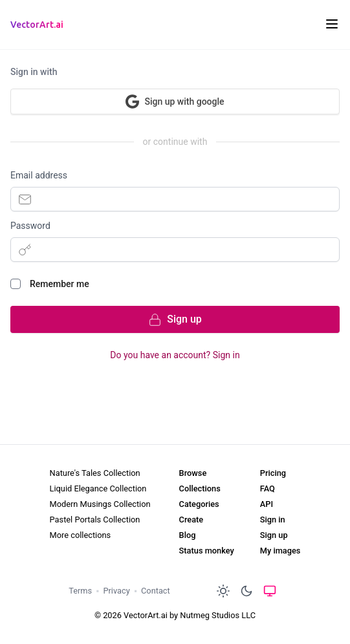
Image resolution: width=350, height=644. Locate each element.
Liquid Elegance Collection (98, 488)
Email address (39, 175)
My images (280, 551)
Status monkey (207, 551)
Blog (188, 535)
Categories (199, 504)
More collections (81, 535)
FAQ (268, 488)
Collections (200, 488)
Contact (156, 591)
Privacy (116, 591)
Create (191, 520)
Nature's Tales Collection (95, 473)
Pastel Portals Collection (95, 520)
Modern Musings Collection (100, 504)
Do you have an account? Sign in (175, 355)
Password (30, 226)
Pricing (273, 473)
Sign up (274, 535)
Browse (193, 473)
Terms (80, 591)
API (267, 504)
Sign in (273, 520)
